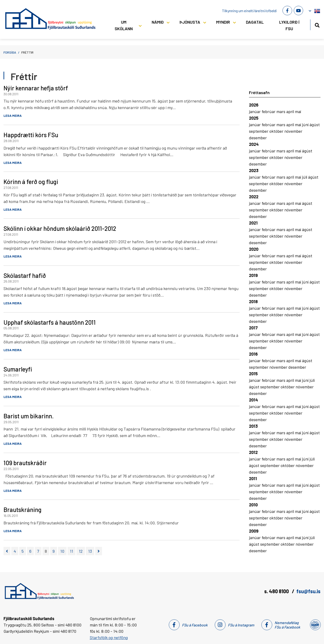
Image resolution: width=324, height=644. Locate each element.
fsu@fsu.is (308, 591)
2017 (253, 328)
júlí (305, 177)
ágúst (315, 125)
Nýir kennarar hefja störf (36, 88)
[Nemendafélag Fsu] (315, 625)
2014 (253, 400)
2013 (253, 426)
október (277, 131)
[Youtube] (298, 11)
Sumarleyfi (18, 369)
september (259, 131)
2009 (254, 531)
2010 (253, 505)
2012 (253, 452)
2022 (254, 197)
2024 (254, 144)
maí (298, 111)
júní (306, 125)
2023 (254, 170)
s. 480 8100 (277, 591)
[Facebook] (287, 11)
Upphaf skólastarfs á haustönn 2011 (50, 322)
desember (258, 138)
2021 (253, 223)
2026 (254, 105)
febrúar (269, 111)
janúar (255, 111)
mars (281, 111)
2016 (253, 354)
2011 (253, 478)
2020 (254, 249)
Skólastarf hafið (25, 275)
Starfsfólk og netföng (109, 637)
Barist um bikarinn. (29, 416)
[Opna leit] (317, 24)
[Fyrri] (7, 551)
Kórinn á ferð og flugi (31, 182)
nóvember (293, 131)
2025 (254, 118)
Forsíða (10, 52)
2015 (253, 374)
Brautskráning (23, 510)
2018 (253, 302)
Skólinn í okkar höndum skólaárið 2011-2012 (60, 228)
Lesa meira (13, 116)
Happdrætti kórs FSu (31, 135)
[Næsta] (99, 551)
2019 (253, 275)
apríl (291, 111)
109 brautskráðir (25, 463)
